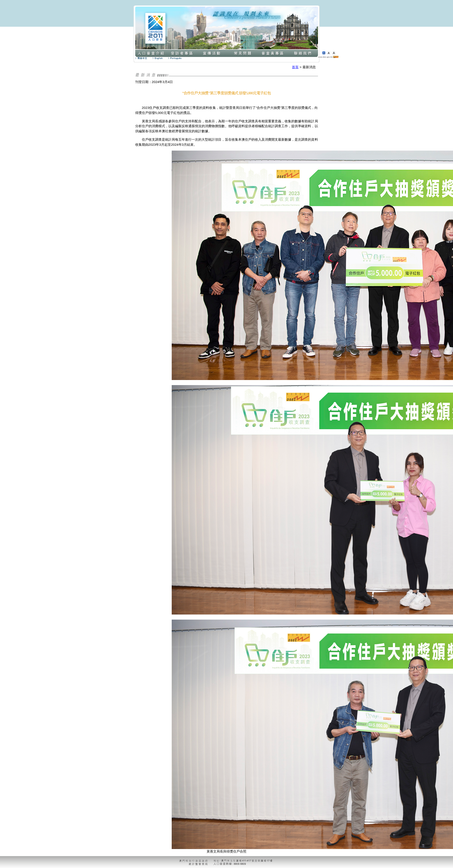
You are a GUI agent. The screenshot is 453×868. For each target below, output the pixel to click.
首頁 (295, 67)
